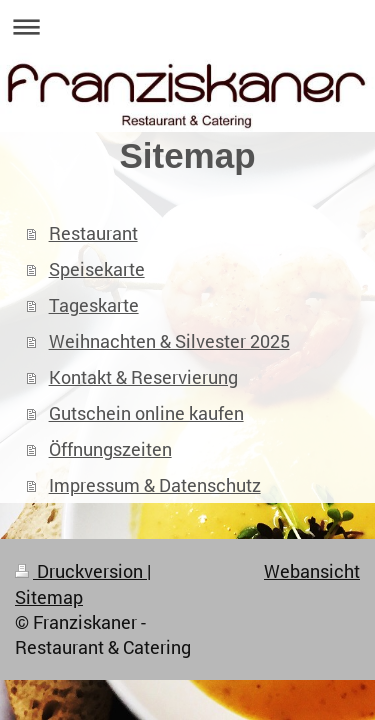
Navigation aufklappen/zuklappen (187, 26)
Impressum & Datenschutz (155, 485)
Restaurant (93, 233)
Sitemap (49, 597)
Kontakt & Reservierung (143, 377)
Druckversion (81, 571)
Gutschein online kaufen (146, 413)
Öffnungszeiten (110, 449)
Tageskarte (94, 305)
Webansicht (312, 571)
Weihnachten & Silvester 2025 (169, 341)
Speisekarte (97, 269)
